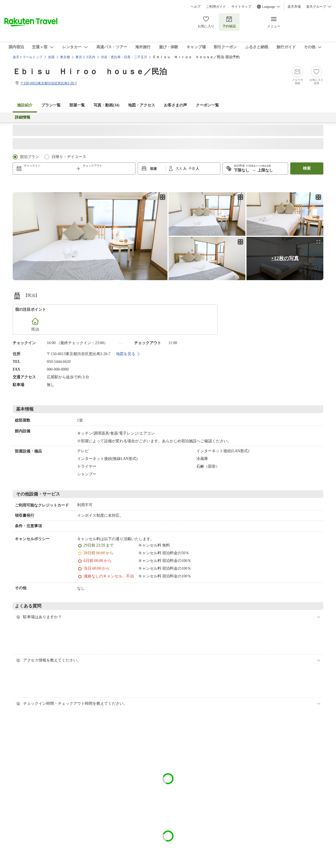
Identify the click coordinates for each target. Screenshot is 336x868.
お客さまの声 (175, 105)
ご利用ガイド (216, 7)
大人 (179, 168)
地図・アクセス (142, 105)
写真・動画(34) (106, 105)
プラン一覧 (51, 105)
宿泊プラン (29, 157)
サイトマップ (241, 7)
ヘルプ (196, 7)
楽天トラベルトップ (28, 57)
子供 (192, 168)
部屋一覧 (77, 105)
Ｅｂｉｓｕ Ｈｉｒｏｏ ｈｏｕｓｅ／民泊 (90, 72)
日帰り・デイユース (69, 157)
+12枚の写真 (285, 258)
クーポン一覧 (207, 105)
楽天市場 (294, 7)
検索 (307, 168)
